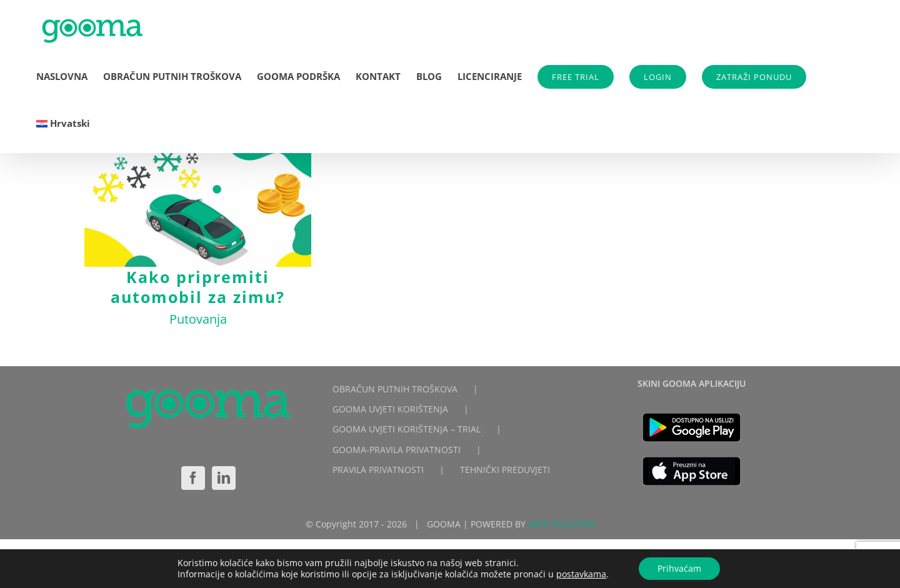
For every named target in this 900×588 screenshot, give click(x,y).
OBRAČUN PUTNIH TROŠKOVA (395, 389)
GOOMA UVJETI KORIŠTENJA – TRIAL (407, 429)
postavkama (581, 574)
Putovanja (198, 319)
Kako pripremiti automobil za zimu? (198, 287)
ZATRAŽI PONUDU (754, 77)
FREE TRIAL (576, 77)
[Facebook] (193, 478)
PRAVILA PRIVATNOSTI (378, 470)
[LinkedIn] (224, 478)
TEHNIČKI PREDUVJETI (505, 470)
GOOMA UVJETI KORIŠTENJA (390, 409)
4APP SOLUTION (562, 524)
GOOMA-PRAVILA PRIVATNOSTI (397, 450)
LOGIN (658, 77)
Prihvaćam (679, 568)
